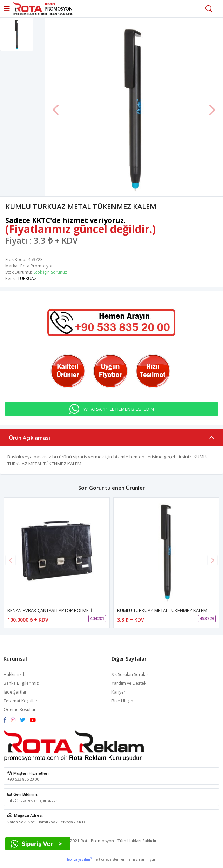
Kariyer (119, 692)
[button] (212, 560)
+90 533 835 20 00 (23, 779)
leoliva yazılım (80, 859)
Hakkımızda (15, 674)
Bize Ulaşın (122, 701)
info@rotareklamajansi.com (33, 800)
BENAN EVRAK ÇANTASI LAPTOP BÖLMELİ (50, 610)
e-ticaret (103, 859)
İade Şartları (16, 692)
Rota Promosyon (37, 266)
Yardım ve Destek (129, 683)
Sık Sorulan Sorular (130, 674)
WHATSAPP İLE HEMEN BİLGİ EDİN (119, 409)
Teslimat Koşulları (21, 701)
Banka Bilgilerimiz (21, 683)
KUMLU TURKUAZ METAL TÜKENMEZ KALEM (162, 610)
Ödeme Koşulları (20, 710)
